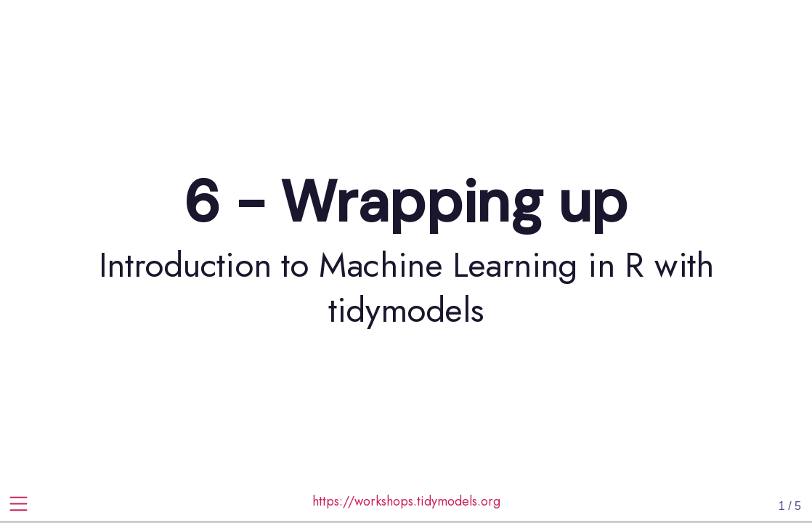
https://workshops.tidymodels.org (406, 501)
